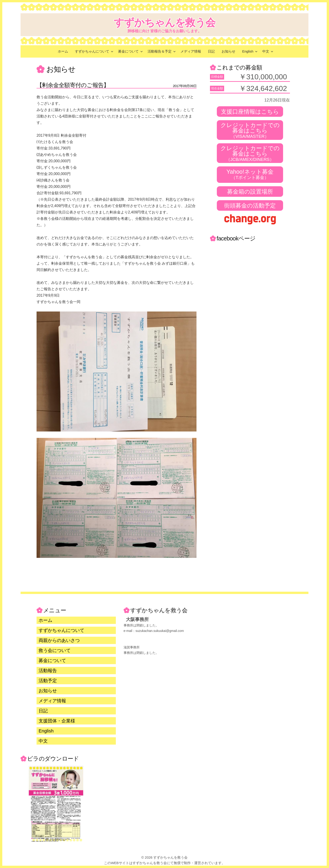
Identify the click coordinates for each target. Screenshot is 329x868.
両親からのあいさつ (59, 640)
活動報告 (48, 671)
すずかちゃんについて (92, 51)
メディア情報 (191, 51)
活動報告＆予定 (160, 51)
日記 (211, 51)
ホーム (63, 51)
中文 (266, 51)
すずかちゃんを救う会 (165, 23)
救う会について (55, 650)
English (248, 51)
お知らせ (228, 51)
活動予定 (48, 681)
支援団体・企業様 (57, 721)
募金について (128, 51)
